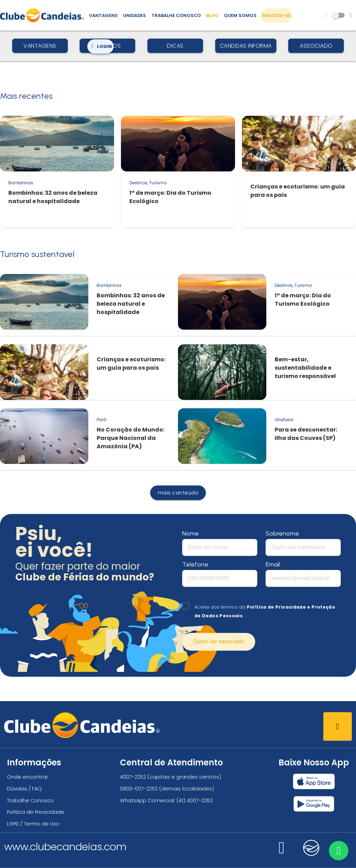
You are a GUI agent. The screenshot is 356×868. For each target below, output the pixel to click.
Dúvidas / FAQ (24, 789)
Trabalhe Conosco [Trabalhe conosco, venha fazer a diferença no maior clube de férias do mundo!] (176, 15)
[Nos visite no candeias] (311, 848)
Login (100, 46)
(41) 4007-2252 (195, 801)
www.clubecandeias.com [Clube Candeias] (65, 847)
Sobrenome (282, 533)
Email (273, 564)
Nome (191, 533)
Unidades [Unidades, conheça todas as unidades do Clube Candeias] (135, 15)
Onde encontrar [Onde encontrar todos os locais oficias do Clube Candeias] (27, 777)
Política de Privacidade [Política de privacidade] (36, 812)
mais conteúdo (178, 493)
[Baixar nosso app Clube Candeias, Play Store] (314, 804)
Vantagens (40, 46)
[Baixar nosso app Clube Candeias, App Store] (314, 781)
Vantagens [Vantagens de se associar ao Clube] (103, 15)
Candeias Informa (246, 46)
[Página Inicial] (44, 15)
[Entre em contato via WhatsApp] (338, 850)
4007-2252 (133, 777)
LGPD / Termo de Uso (33, 824)
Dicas (175, 46)
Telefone (195, 564)
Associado (316, 46)
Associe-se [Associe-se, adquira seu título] (276, 15)
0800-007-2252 (139, 789)
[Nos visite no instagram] (282, 852)
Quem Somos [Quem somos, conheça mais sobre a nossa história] (240, 15)
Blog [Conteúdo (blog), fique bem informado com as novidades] (212, 15)
